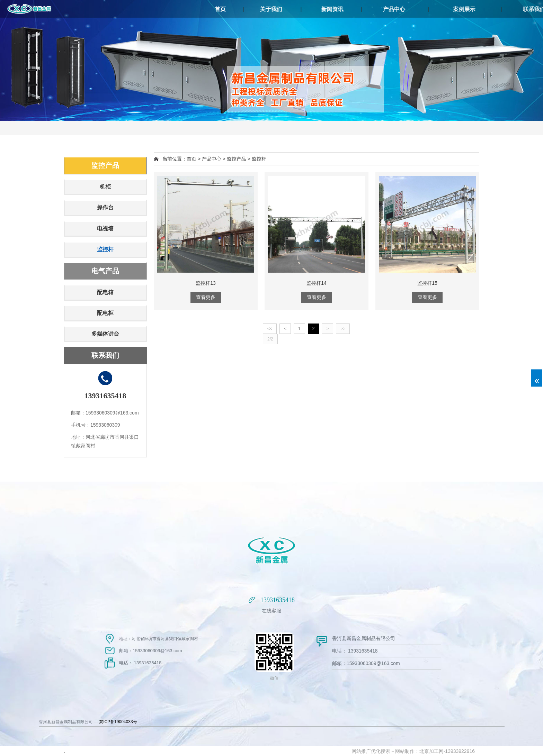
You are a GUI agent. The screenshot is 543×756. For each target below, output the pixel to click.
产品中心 (435, 9)
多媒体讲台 (105, 334)
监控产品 (105, 165)
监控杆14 (317, 283)
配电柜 (105, 313)
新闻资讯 (364, 9)
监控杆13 (206, 283)
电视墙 (105, 229)
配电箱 (105, 292)
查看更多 (206, 297)
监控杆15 (427, 283)
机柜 (105, 187)
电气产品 (105, 271)
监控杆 (105, 249)
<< (270, 329)
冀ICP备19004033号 (118, 722)
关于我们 (293, 9)
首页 (235, 9)
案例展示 (519, 9)
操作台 (105, 207)
